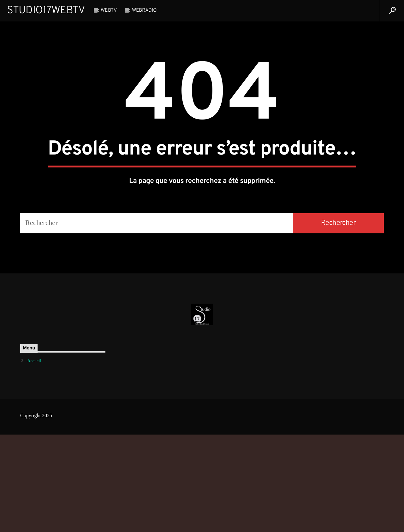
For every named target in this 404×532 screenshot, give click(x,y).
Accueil (34, 459)
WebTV (109, 10)
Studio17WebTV (46, 11)
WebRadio (144, 10)
